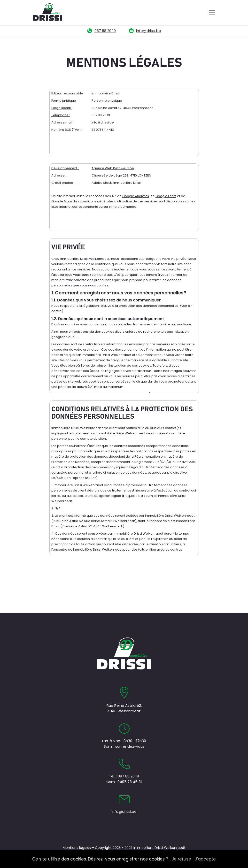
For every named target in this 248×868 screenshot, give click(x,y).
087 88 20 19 (105, 31)
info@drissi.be (149, 31)
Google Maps (62, 201)
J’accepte (205, 859)
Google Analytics (136, 196)
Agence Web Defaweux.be (113, 168)
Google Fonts (166, 196)
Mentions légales (77, 848)
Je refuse (181, 859)
